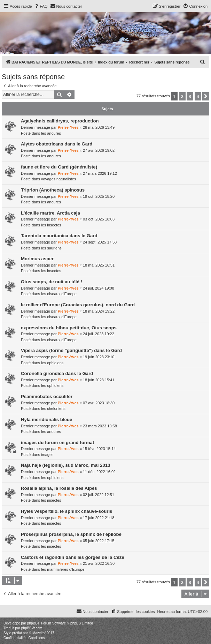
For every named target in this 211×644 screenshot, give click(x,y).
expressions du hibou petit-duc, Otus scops (69, 328)
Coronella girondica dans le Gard (57, 373)
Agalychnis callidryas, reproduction (60, 121)
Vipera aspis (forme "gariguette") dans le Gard (71, 350)
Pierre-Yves (68, 127)
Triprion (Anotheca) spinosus (53, 190)
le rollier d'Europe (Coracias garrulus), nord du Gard (78, 305)
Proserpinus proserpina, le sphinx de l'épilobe (71, 534)
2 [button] (182, 96)
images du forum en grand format (57, 443)
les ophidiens (52, 363)
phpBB (32, 623)
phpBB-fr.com (32, 628)
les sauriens (51, 248)
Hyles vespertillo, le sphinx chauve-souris (67, 511)
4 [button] (198, 96)
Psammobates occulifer (47, 396)
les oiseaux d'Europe (59, 294)
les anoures (51, 133)
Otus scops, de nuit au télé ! (52, 282)
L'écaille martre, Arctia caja (50, 213)
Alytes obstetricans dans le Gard (57, 144)
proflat (17, 633)
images (47, 455)
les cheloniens (53, 409)
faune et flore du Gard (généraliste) (59, 167)
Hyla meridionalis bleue (46, 420)
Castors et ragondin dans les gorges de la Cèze (73, 557)
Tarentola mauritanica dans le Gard (59, 236)
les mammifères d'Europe (63, 569)
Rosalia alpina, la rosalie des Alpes (59, 488)
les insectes (51, 225)
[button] (206, 96)
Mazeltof (39, 633)
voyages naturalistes (58, 179)
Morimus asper (37, 259)
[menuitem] (41, 6)
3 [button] (190, 96)
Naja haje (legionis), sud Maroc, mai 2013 (66, 465)
